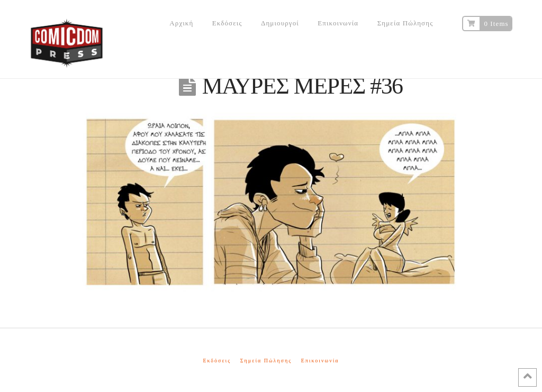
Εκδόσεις (217, 361)
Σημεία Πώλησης (266, 361)
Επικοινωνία (320, 361)
